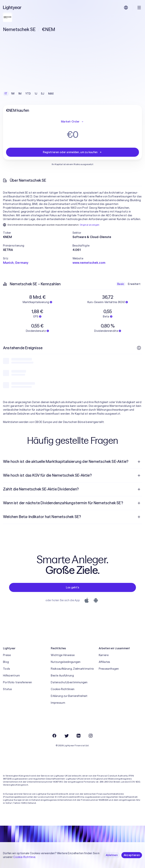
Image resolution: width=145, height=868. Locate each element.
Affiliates (105, 662)
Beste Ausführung (62, 676)
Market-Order (72, 122)
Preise (7, 655)
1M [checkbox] (20, 94)
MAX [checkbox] (51, 94)
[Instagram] (91, 736)
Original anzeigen (90, 225)
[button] (38, 233)
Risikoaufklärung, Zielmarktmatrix (72, 669)
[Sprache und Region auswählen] (126, 8)
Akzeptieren (132, 855)
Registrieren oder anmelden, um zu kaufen (72, 152)
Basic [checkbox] (121, 284)
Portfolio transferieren (17, 682)
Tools (7, 669)
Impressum (58, 703)
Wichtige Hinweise (63, 655)
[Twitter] (66, 736)
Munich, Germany (16, 263)
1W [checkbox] (13, 94)
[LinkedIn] (79, 736)
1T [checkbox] (6, 94)
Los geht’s (73, 587)
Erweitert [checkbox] (134, 284)
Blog (6, 662)
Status (8, 689)
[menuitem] (72, 462)
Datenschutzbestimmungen (69, 682)
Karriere (104, 655)
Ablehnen (112, 855)
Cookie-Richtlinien (63, 689)
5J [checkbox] (43, 94)
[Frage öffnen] (139, 462)
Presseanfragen (109, 669)
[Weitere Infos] (139, 348)
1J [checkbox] (36, 94)
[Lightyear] (12, 8)
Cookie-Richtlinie (24, 857)
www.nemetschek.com (89, 263)
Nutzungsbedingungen (66, 662)
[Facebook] (54, 736)
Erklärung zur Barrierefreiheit (69, 696)
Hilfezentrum (11, 676)
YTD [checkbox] (28, 94)
